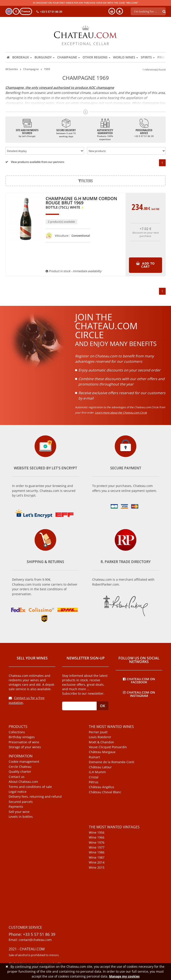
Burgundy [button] (45, 57)
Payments (16, 807)
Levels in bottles (21, 817)
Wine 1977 (97, 847)
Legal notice (18, 792)
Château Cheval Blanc (105, 792)
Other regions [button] (97, 57)
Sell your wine (19, 812)
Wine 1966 (97, 837)
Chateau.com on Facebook (139, 680)
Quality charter (20, 772)
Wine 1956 (97, 833)
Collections (17, 732)
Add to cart (145, 265)
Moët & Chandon (101, 742)
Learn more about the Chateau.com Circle (121, 413)
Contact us (17, 777)
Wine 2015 (97, 868)
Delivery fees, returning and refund (35, 797)
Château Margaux (102, 752)
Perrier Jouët (98, 732)
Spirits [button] (148, 57)
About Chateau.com (23, 782)
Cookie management (24, 762)
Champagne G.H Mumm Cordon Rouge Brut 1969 (81, 203)
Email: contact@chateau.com (30, 940)
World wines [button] (126, 57)
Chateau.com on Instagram (139, 694)
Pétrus (94, 782)
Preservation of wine (24, 742)
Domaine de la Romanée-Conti (112, 762)
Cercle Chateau (20, 767)
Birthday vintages (22, 737)
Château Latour (100, 767)
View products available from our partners (35, 162)
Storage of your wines (25, 747)
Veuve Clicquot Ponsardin (108, 747)
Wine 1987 (97, 858)
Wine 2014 (97, 862)
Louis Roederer (100, 737)
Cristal (94, 777)
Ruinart (94, 757)
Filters (85, 181)
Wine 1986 (97, 852)
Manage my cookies (124, 976)
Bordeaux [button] (22, 57)
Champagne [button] (69, 57)
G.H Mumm (97, 772)
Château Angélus (102, 787)
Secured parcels (21, 802)
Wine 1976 (97, 843)
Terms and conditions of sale (30, 787)
